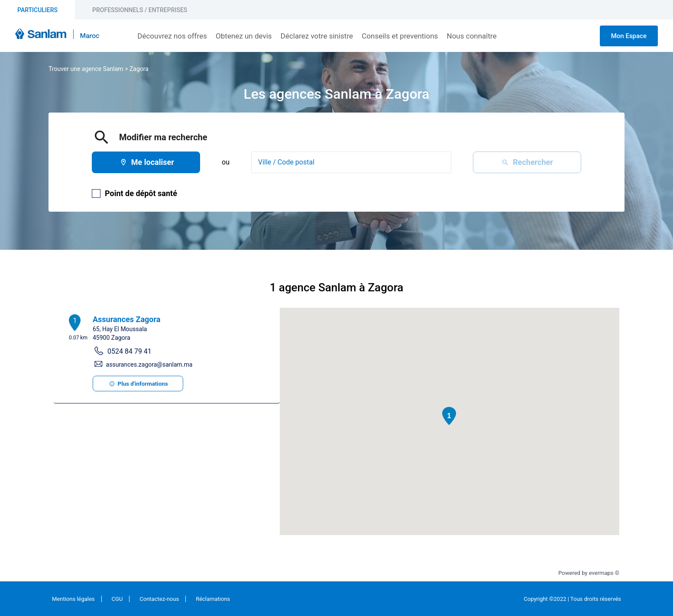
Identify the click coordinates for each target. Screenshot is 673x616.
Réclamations (213, 599)
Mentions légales (73, 599)
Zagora (139, 69)
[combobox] (351, 162)
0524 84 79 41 (129, 351)
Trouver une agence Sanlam (86, 69)
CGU (117, 599)
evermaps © (604, 573)
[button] (449, 416)
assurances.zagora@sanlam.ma (149, 364)
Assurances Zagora (126, 319)
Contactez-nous (159, 599)
